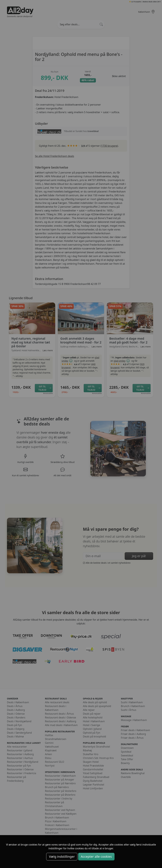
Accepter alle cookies (96, 857)
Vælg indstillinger (62, 857)
